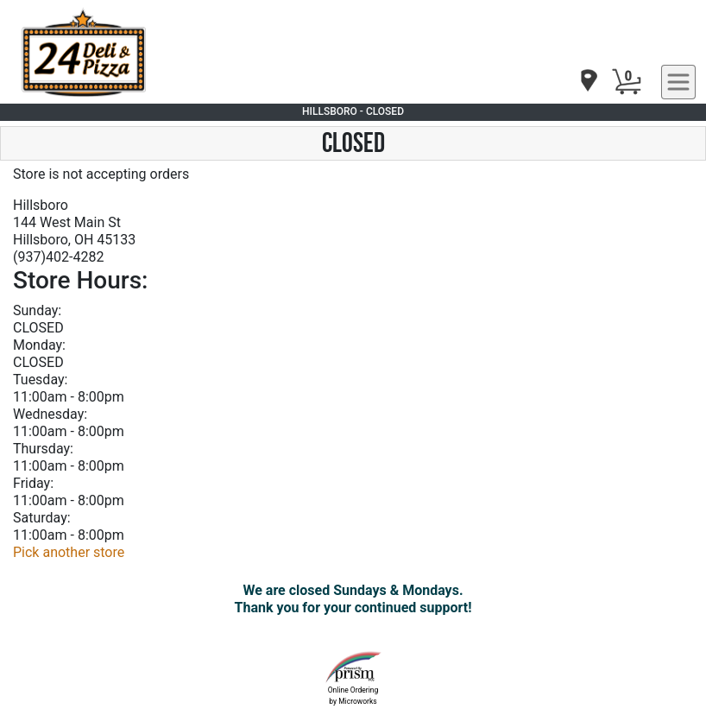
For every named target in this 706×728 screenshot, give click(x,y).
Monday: (39, 345)
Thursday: (43, 449)
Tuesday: (40, 380)
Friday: (33, 483)
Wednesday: (50, 414)
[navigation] (588, 82)
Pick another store (69, 552)
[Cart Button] (627, 82)
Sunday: (37, 310)
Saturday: (42, 518)
